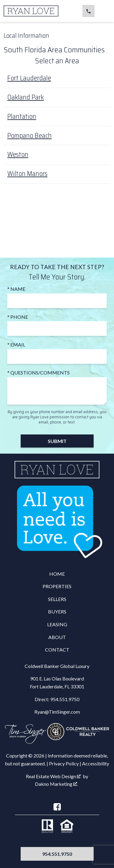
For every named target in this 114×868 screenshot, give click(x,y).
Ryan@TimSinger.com (57, 712)
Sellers (57, 599)
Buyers (57, 611)
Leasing (57, 624)
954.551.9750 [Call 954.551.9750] (57, 854)
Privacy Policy (64, 763)
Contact (57, 650)
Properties (57, 586)
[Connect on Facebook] (57, 807)
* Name (16, 289)
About (57, 637)
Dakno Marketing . (56, 784)
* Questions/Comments (38, 373)
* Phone (18, 317)
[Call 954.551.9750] (88, 11)
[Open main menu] (103, 11)
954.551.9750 (65, 699)
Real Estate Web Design (53, 776)
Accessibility (96, 763)
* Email (16, 344)
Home (57, 574)
